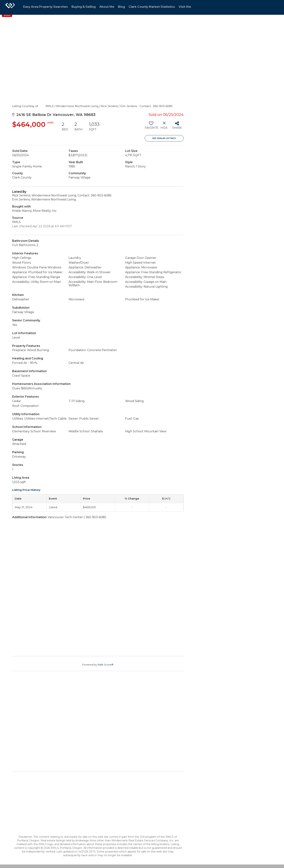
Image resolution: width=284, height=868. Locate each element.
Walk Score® (105, 665)
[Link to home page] (10, 7)
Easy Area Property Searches (46, 7)
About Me (107, 7)
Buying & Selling (84, 7)
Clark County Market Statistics (152, 7)
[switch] (151, 127)
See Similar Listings (164, 138)
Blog (121, 7)
